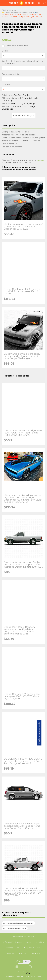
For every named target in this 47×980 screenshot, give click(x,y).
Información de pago (13, 942)
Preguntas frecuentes (33, 948)
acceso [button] (40, 160)
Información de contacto (24, 937)
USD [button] (20, 962)
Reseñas (10, 953)
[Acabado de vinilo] (23, 79)
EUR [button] (27, 962)
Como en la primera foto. (15, 46)
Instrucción (23, 953)
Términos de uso (12, 948)
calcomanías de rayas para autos (18, 923)
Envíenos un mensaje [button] (39, 733)
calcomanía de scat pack (15, 928)
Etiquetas (36, 953)
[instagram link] (30, 967)
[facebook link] (17, 967)
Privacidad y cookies (35, 942)
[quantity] (23, 89)
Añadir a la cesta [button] (23, 116)
